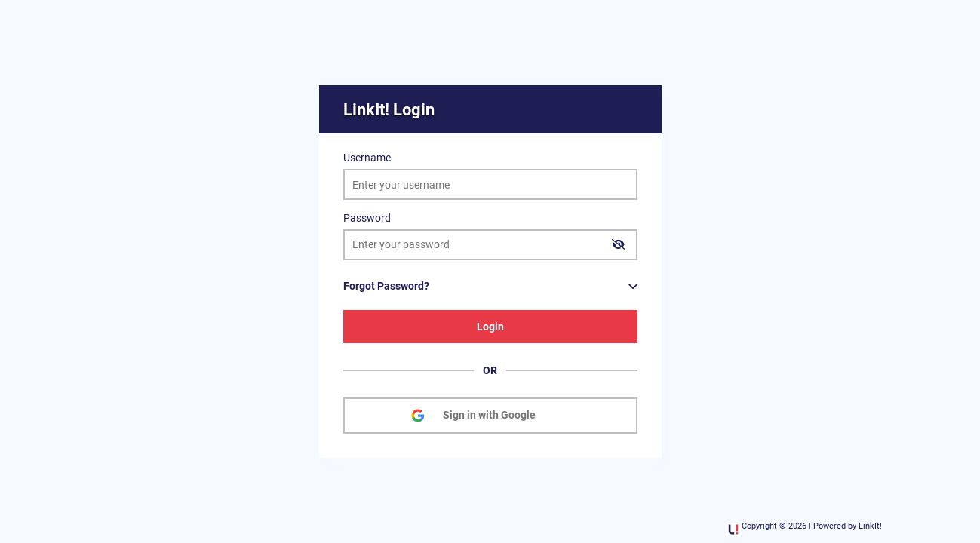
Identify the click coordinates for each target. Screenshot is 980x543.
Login (490, 327)
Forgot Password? (386, 286)
